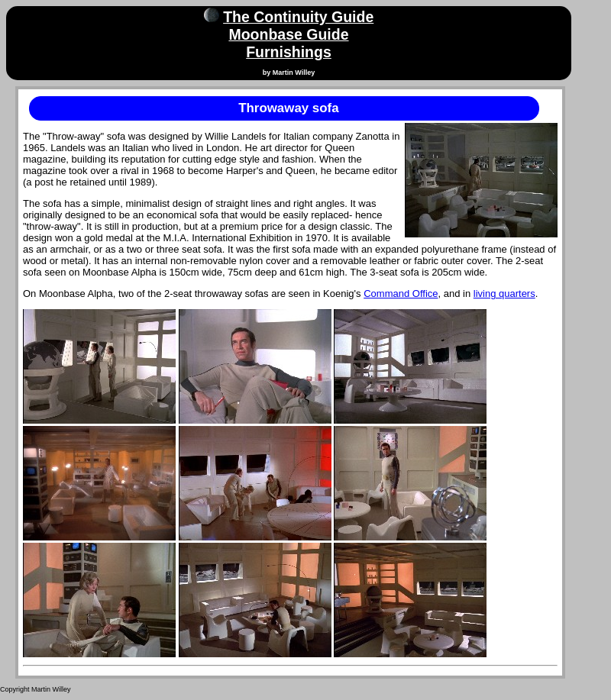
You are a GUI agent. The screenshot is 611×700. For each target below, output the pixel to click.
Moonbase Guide (288, 34)
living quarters (504, 294)
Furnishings (289, 52)
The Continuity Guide (298, 17)
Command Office (401, 294)
